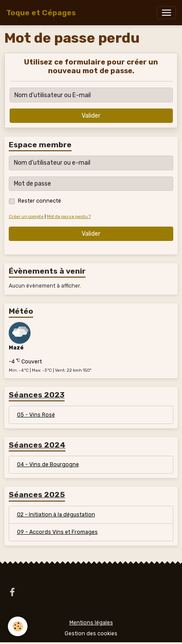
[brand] (41, 13)
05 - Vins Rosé (36, 415)
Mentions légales (91, 623)
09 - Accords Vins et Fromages (57, 532)
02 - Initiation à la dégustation (56, 515)
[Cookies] (18, 626)
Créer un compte (26, 216)
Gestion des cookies (91, 634)
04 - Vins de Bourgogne (48, 464)
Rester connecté (39, 201)
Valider (91, 116)
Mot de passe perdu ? (69, 216)
